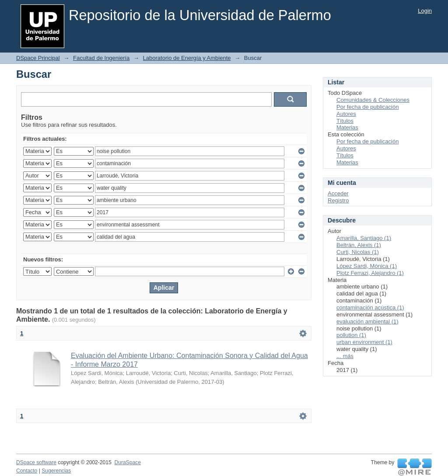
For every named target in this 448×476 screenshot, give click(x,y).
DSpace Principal (38, 58)
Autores (346, 114)
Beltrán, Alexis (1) (359, 245)
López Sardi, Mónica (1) (367, 266)
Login (425, 11)
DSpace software (36, 462)
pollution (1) (351, 335)
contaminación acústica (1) (370, 307)
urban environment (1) (364, 342)
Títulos (345, 121)
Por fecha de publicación (367, 107)
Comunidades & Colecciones (373, 100)
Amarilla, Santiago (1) (364, 238)
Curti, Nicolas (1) (358, 252)
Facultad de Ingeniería (101, 58)
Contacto (27, 471)
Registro (338, 200)
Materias (347, 127)
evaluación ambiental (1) (367, 321)
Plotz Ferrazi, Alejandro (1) (370, 273)
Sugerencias (56, 471)
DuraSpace (127, 462)
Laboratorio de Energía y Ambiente (187, 58)
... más (345, 356)
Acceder (338, 193)
